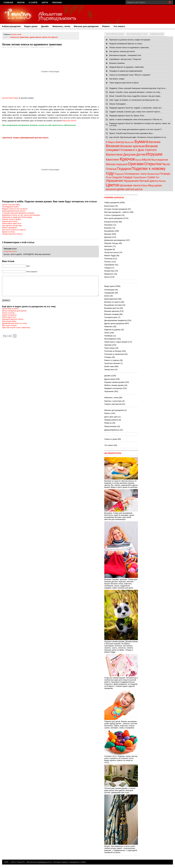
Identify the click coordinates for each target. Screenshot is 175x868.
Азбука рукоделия (11, 26)
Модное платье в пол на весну (15, 209)
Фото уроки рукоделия (113, 218)
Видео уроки (31, 26)
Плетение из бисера (113, 351)
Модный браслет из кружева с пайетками (126, 67)
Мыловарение (160, 160)
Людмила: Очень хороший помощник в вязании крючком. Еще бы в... (138, 88)
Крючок (127, 159)
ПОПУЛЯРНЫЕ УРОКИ (115, 34)
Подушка (119, 174)
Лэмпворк (108, 336)
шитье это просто (50, 37)
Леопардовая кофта (10, 207)
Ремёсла (108, 423)
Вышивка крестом (112, 308)
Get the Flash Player (10, 98)
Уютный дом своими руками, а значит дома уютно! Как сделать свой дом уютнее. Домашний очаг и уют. (121, 789)
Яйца (151, 185)
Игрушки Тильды (111, 243)
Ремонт (106, 26)
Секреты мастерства (113, 404)
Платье (111, 169)
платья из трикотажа (20, 37)
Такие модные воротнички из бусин (124, 83)
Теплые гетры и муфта (11, 219)
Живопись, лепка (61, 26)
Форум (21, 3)
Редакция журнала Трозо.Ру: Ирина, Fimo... (127, 116)
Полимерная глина (135, 174)
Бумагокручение (111, 299)
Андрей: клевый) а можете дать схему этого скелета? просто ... (136, 112)
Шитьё (107, 277)
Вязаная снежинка (117, 63)
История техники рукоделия (116, 209)
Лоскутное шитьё (111, 252)
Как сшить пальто (9, 330)
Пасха (166, 164)
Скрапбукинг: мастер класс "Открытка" (125, 59)
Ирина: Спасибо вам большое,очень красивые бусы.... (132, 133)
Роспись (108, 262)
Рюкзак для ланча (10, 221)
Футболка (160, 181)
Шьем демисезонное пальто (14, 211)
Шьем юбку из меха (10, 313)
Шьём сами (17, 34)
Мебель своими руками (114, 385)
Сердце (127, 177)
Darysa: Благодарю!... (118, 104)
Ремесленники (110, 426)
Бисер (120, 142)
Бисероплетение (111, 222)
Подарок (124, 169)
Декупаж (130, 155)
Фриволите (109, 274)
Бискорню (108, 225)
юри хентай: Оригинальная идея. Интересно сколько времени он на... (138, 137)
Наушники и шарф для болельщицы (17, 217)
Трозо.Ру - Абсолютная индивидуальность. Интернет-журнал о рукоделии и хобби (51, 862)
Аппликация (109, 290)
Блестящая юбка (9, 325)
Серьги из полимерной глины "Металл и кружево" (130, 75)
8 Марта (111, 142)
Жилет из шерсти (9, 319)
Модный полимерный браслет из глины (126, 44)
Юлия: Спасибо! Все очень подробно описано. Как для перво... (136, 96)
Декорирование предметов (115, 320)
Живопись (109, 327)
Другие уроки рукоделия (114, 323)
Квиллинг (113, 160)
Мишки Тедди (110, 256)
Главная (8, 3)
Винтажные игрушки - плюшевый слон (125, 55)
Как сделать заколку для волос (122, 51)
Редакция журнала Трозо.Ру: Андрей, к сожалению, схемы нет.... (136, 108)
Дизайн (45, 26)
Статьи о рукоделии (113, 215)
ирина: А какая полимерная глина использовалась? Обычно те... (136, 119)
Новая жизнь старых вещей (116, 342)
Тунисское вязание (112, 363)
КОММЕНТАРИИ (157, 34)
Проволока (153, 174)
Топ (157, 177)
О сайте (33, 3)
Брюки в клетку (8, 232)
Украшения (131, 181)
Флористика (109, 271)
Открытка (153, 164)
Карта (45, 3)
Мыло (147, 159)
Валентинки (109, 206)
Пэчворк (165, 174)
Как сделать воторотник (12, 226)
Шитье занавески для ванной (14, 315)
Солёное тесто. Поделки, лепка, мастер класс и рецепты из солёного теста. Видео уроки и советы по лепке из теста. (121, 758)
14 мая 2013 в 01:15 (10, 251)
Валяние (154, 142)
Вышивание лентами (113, 305)
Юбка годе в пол (9, 321)
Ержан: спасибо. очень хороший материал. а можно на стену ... (136, 92)
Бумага (141, 142)
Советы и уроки (111, 439)
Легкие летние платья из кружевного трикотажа (129, 48)
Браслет (129, 142)
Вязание (113, 146)
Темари (107, 268)
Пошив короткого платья (12, 234)
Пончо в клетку (8, 317)
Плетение (108, 259)
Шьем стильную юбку (11, 205)
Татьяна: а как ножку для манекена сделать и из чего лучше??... (136, 129)
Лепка (107, 333)
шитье (139, 189)
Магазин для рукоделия (86, 26)
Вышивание (109, 231)
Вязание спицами (112, 314)
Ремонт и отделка (112, 360)
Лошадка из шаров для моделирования (126, 71)
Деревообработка (112, 430)
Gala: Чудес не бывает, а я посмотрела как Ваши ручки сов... (135, 100)
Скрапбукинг (140, 177)
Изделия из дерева (112, 330)
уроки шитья (35, 37)
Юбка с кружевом (9, 228)
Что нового (119, 26)
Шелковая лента (130, 185)
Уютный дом (147, 181)
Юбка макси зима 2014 (12, 223)
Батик (107, 296)
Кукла (139, 160)
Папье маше (109, 348)
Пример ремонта (111, 420)
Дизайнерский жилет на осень (15, 327)
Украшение (114, 181)
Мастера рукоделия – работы (116, 212)
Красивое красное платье (13, 323)
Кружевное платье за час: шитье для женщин (21, 215)
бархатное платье (69, 121)
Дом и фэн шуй (111, 417)
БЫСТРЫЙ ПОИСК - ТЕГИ (137, 34)
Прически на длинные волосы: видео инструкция (130, 40)
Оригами (136, 164)
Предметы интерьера (113, 388)
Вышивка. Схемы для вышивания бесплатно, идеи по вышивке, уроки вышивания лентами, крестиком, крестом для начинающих (121, 515)
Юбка (144, 186)
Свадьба (117, 177)
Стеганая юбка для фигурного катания (18, 213)
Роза (108, 177)
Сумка (151, 177)
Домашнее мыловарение (115, 240)
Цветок (112, 185)
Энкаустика (109, 369)
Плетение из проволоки (114, 354)
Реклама (57, 3)
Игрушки (154, 154)
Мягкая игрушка (117, 164)
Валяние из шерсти (112, 302)
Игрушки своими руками (114, 382)
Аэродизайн (109, 293)
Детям (141, 154)
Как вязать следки (117, 79)
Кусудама (108, 249)
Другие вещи (110, 379)
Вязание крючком (133, 146)
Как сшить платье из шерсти (14, 230)
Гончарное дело (111, 317)
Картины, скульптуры (113, 401)
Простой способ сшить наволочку (16, 332)
